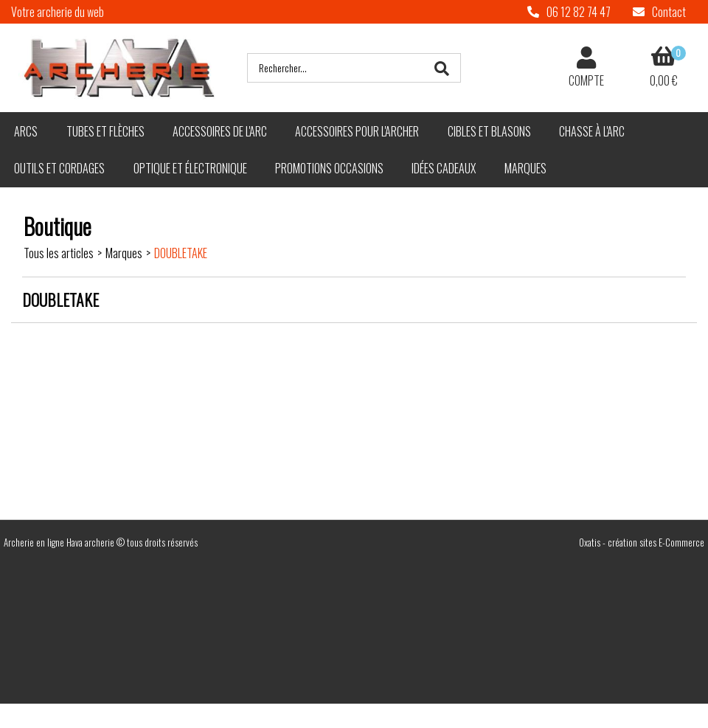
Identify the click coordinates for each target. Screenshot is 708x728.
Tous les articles (59, 253)
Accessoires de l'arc (220, 131)
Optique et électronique (190, 168)
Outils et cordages (59, 168)
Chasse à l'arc (592, 131)
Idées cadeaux (444, 168)
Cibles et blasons (489, 131)
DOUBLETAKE (181, 253)
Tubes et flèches (105, 131)
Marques (525, 168)
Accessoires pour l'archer (357, 131)
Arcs (26, 131)
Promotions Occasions (329, 168)
